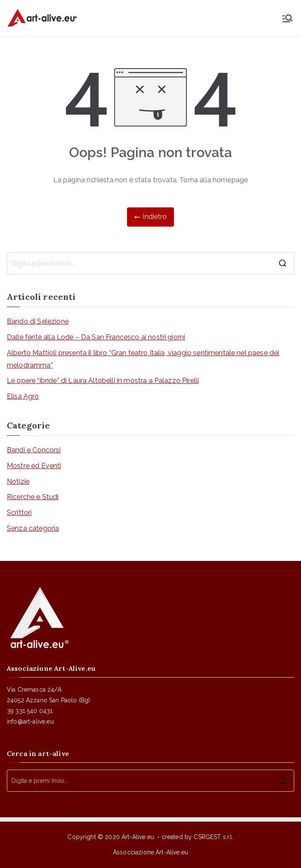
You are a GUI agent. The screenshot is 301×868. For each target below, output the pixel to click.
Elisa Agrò (23, 396)
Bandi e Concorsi (34, 450)
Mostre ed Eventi (34, 466)
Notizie (18, 481)
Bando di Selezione (38, 321)
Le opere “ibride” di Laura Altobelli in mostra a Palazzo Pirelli (103, 381)
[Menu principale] (287, 18)
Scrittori (19, 513)
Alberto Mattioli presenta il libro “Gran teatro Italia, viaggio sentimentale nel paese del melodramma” (143, 359)
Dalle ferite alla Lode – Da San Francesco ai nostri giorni (96, 337)
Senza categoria (33, 528)
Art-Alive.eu (138, 837)
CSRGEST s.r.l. (213, 837)
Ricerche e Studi (33, 497)
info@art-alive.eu (30, 721)
